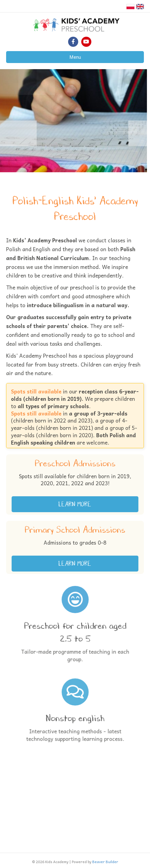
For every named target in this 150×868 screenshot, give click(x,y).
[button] (75, 504)
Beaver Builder (105, 862)
